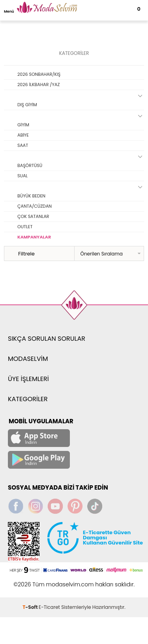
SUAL (22, 176)
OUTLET (25, 227)
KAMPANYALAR (34, 237)
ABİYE (23, 135)
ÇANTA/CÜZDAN (35, 206)
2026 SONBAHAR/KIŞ (39, 74)
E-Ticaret (49, 607)
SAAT (23, 145)
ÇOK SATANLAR (33, 216)
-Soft (31, 607)
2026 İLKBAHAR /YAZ (38, 84)
